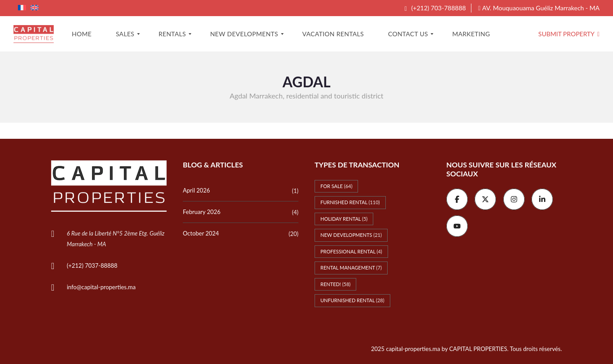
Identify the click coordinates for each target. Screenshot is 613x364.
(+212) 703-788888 (435, 8)
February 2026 (202, 212)
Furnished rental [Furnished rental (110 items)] (350, 202)
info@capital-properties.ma (101, 287)
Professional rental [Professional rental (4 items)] (351, 251)
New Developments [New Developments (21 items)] (351, 235)
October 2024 (201, 233)
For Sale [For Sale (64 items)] (336, 186)
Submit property (569, 34)
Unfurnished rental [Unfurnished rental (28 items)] (352, 300)
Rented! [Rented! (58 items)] (335, 284)
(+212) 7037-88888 (92, 266)
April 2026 (196, 190)
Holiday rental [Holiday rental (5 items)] (344, 219)
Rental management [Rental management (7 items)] (351, 268)
